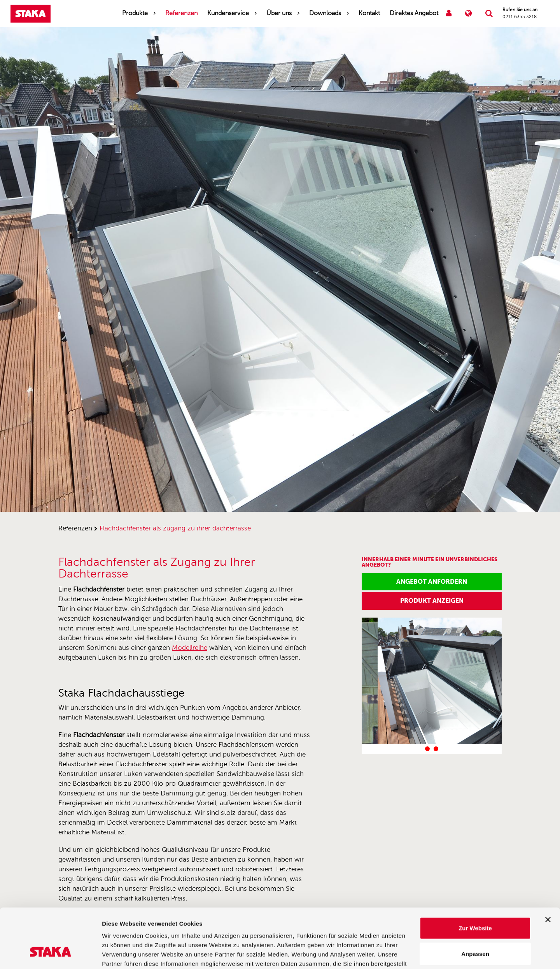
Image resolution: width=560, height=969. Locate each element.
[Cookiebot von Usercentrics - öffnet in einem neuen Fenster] (50, 954)
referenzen (75, 528)
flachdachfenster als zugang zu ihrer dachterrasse (175, 528)
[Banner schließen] (548, 869)
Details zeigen (414, 954)
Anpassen (475, 903)
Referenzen (181, 13)
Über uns (279, 13)
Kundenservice (228, 13)
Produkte (135, 13)
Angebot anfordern (432, 582)
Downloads (325, 13)
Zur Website (475, 877)
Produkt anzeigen (432, 601)
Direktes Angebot (414, 13)
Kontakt (369, 13)
